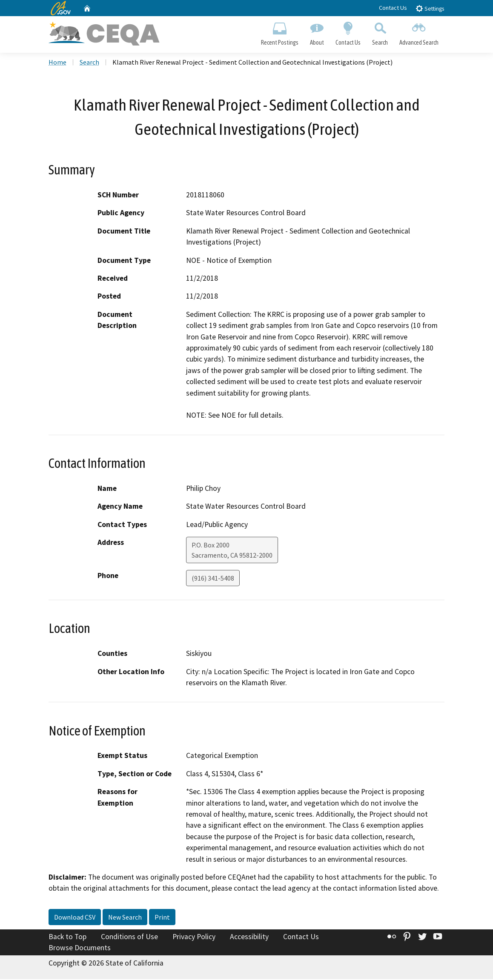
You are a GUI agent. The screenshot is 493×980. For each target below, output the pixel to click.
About (317, 32)
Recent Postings (279, 32)
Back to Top (67, 938)
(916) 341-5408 (213, 579)
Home (57, 63)
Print (162, 918)
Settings (430, 8)
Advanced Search (419, 32)
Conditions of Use (129, 938)
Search (380, 32)
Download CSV (75, 918)
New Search (125, 918)
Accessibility (249, 938)
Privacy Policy (194, 938)
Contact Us (393, 8)
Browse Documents (80, 949)
